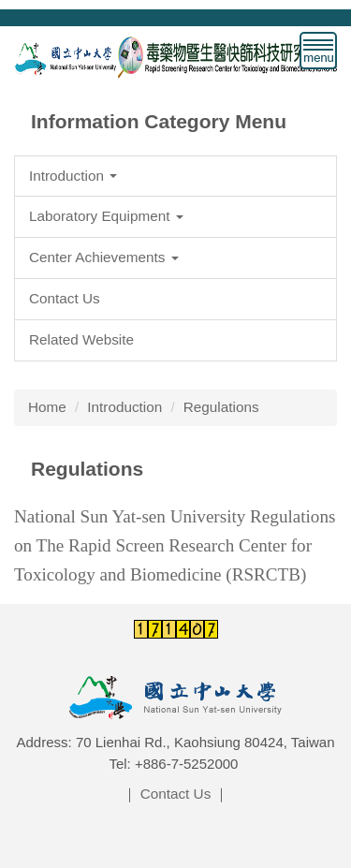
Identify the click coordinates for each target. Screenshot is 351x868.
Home (47, 407)
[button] (175, 177)
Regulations (221, 407)
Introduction (124, 407)
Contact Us (176, 794)
